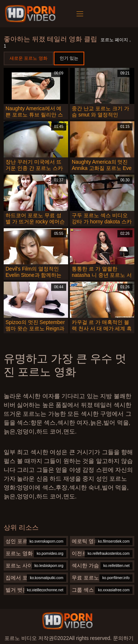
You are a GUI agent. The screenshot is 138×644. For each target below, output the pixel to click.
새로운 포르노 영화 (29, 58)
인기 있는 (69, 58)
